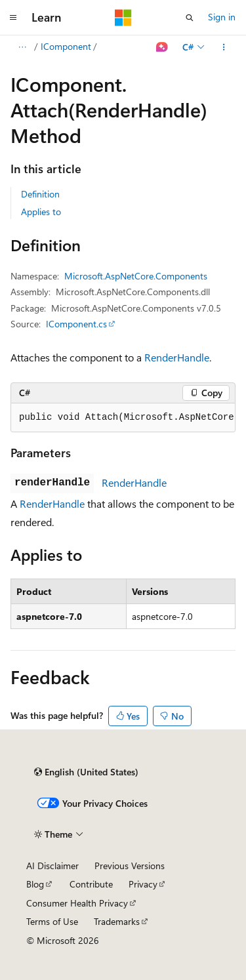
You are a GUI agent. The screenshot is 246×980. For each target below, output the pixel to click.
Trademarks (117, 921)
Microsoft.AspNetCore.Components (136, 276)
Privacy (143, 884)
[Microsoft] (123, 18)
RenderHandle (177, 357)
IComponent (66, 46)
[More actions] (224, 47)
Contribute (91, 884)
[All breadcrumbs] (22, 47)
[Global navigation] (13, 18)
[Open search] (190, 18)
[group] (123, 418)
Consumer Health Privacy (77, 903)
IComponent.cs (76, 324)
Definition (40, 194)
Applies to (41, 212)
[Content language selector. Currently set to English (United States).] (86, 772)
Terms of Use (52, 921)
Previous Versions (130, 866)
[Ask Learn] (162, 47)
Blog (35, 884)
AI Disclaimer (52, 866)
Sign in (222, 17)
